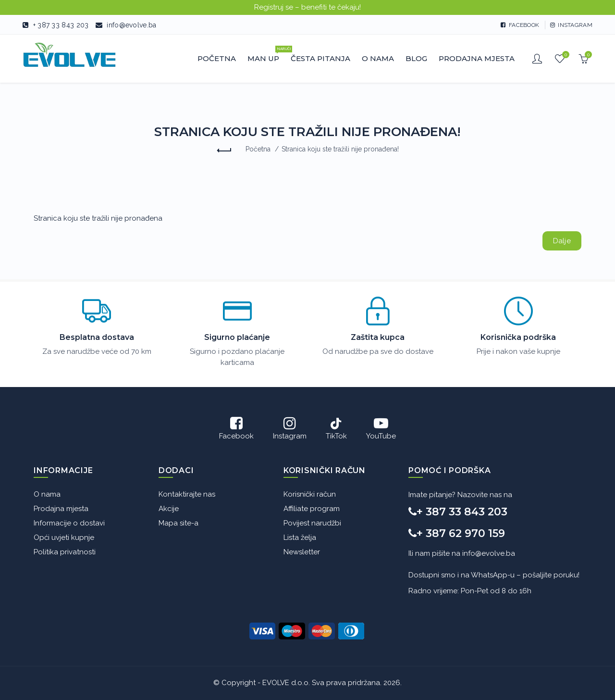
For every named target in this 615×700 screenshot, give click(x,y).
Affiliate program (312, 509)
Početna (258, 149)
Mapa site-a (178, 523)
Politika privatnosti (65, 552)
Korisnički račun (310, 494)
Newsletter (302, 552)
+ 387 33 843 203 (61, 25)
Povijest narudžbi (312, 523)
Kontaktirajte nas (187, 494)
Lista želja (300, 537)
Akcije (169, 509)
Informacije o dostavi (69, 523)
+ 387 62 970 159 (457, 533)
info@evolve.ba (131, 25)
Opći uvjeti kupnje (64, 537)
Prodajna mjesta (61, 509)
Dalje (562, 241)
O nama (47, 494)
